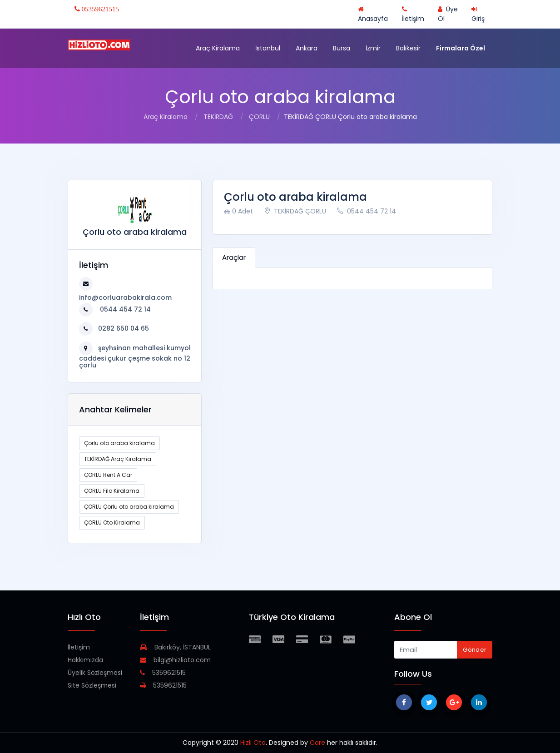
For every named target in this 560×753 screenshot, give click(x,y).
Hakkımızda (85, 660)
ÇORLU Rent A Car (108, 475)
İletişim (79, 647)
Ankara (307, 48)
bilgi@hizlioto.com (175, 660)
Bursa (342, 48)
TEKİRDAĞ (218, 117)
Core (317, 743)
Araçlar (234, 257)
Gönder (475, 650)
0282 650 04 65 (124, 328)
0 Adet (238, 211)
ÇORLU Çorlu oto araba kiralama (129, 507)
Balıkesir (408, 48)
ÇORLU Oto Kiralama (112, 523)
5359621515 (163, 673)
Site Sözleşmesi (92, 685)
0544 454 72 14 (124, 309)
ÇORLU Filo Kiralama (112, 491)
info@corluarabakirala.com (125, 297)
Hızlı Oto (253, 743)
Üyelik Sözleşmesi (95, 673)
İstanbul (268, 48)
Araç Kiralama (218, 48)
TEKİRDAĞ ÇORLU (295, 211)
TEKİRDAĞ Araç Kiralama (118, 459)
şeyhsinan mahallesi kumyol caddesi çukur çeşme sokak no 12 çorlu (135, 357)
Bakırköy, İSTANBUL (175, 647)
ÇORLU (259, 117)
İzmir (373, 48)
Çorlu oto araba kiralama (119, 443)
